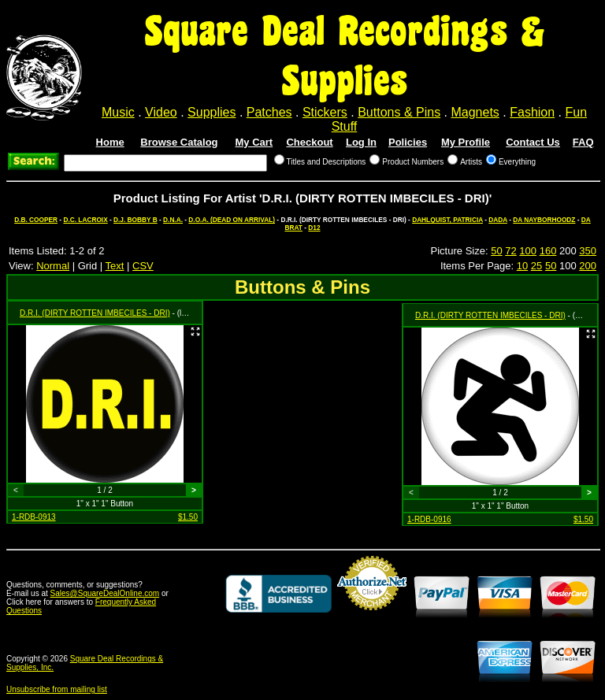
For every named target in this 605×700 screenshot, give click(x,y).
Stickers (325, 112)
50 (496, 251)
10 (522, 266)
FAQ (583, 142)
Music (118, 112)
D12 (314, 228)
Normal (53, 266)
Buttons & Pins (399, 112)
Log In (361, 142)
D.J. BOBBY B (135, 220)
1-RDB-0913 (34, 517)
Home (110, 142)
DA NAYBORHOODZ (544, 220)
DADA (498, 220)
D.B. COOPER (36, 220)
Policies (408, 142)
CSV (143, 266)
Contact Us (533, 142)
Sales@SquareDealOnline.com (105, 593)
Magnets (475, 112)
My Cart (254, 142)
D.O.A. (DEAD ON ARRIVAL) (232, 220)
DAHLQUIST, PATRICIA (447, 220)
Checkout (309, 142)
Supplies (212, 112)
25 (536, 266)
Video (161, 112)
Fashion (532, 112)
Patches (269, 112)
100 (528, 251)
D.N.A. (173, 220)
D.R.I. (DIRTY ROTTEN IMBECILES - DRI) (95, 313)
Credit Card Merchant (372, 617)
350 (588, 251)
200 (588, 266)
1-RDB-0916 (429, 519)
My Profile (466, 142)
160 (548, 251)
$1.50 (188, 517)
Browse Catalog (179, 142)
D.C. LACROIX (85, 220)
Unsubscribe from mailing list (57, 689)
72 (510, 251)
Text (115, 266)
